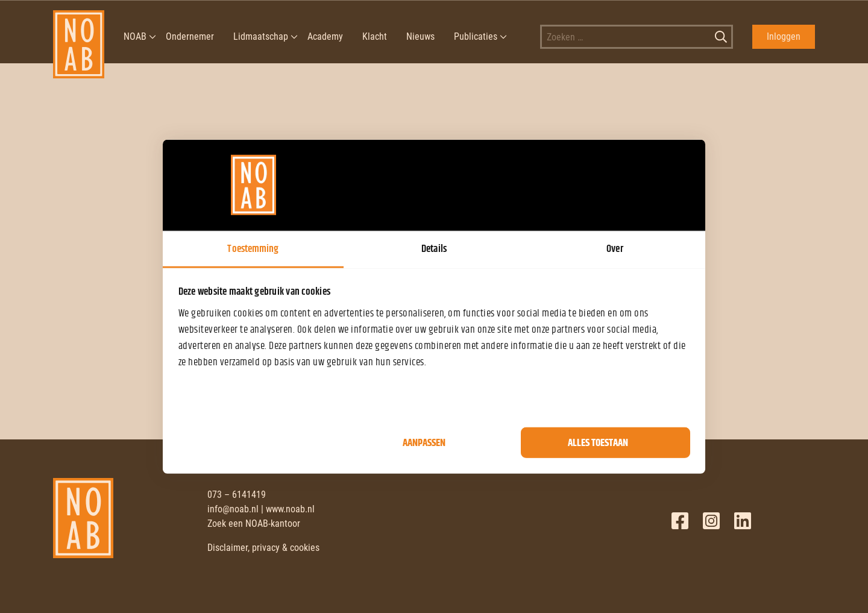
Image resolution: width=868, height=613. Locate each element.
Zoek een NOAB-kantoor (254, 523)
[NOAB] (79, 37)
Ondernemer (190, 36)
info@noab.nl (233, 509)
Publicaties (476, 36)
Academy (325, 36)
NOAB (135, 36)
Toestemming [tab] (253, 248)
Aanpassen (424, 442)
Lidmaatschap (261, 36)
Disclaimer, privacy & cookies (263, 548)
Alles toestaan (598, 442)
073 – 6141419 (237, 495)
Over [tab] (615, 248)
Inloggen (784, 36)
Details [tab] (434, 248)
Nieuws (420, 36)
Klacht (375, 36)
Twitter (711, 521)
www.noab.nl (290, 509)
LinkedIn (743, 521)
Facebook (680, 521)
